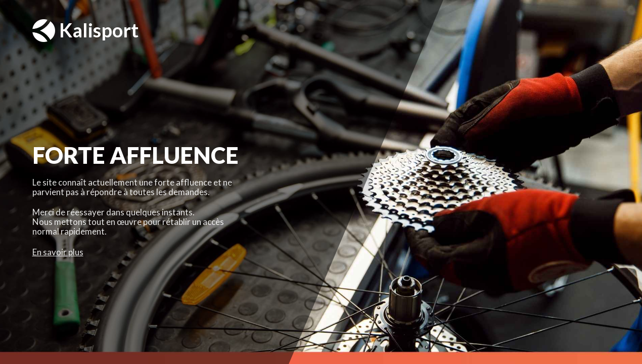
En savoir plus (58, 252)
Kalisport (85, 31)
